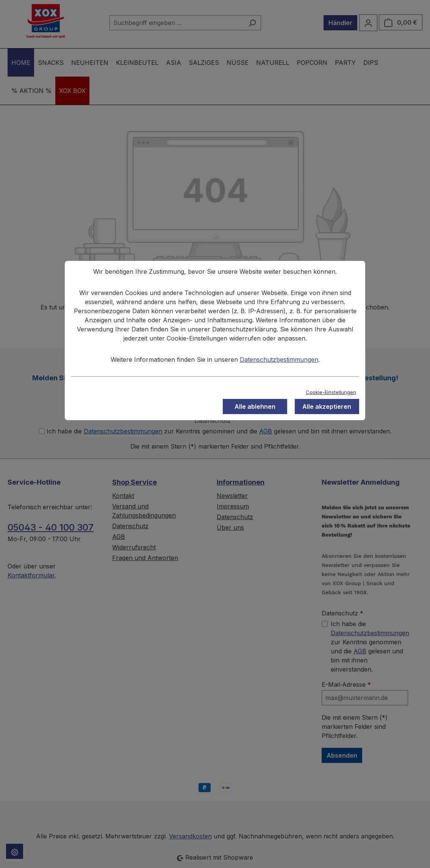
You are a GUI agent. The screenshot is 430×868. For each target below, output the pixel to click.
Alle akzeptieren (327, 407)
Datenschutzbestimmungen (279, 359)
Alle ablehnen (255, 407)
